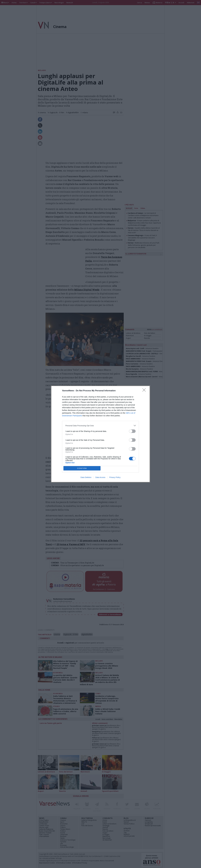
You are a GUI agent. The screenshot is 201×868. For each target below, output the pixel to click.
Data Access (100, 477)
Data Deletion (86, 477)
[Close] (145, 391)
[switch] (132, 431)
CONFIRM (82, 468)
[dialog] (100, 434)
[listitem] (100, 426)
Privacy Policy (115, 477)
